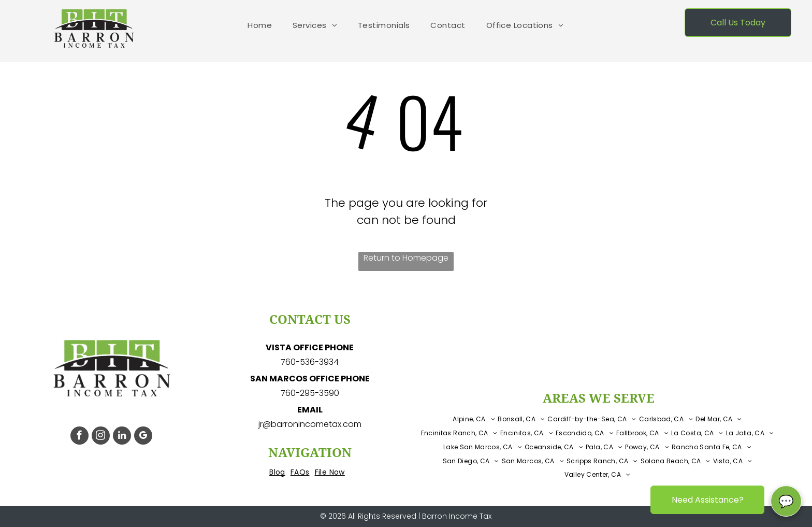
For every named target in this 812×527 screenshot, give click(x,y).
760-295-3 (302, 393)
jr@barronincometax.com (310, 424)
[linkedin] (122, 437)
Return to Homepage (406, 258)
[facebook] (79, 437)
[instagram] (101, 437)
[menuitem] (260, 26)
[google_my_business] (143, 437)
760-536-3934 (310, 362)
